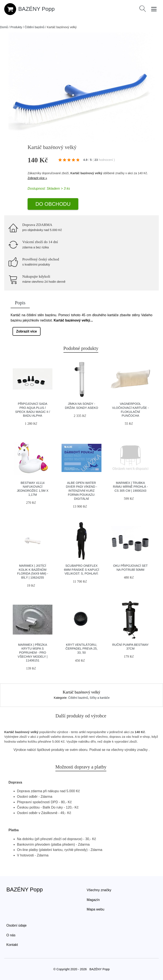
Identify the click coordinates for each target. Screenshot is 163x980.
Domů (4, 27)
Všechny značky (99, 890)
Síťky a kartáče (100, 698)
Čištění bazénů (34, 27)
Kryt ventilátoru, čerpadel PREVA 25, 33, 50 (82, 649)
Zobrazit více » (37, 178)
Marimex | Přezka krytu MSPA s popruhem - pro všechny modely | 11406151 (33, 653)
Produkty (16, 27)
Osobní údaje (16, 925)
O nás (11, 935)
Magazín (93, 900)
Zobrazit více (27, 331)
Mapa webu (96, 909)
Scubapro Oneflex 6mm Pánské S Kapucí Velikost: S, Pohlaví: (81, 570)
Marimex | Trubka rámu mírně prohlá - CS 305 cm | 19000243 (130, 487)
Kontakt (12, 945)
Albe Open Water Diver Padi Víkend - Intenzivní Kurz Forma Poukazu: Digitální (82, 491)
